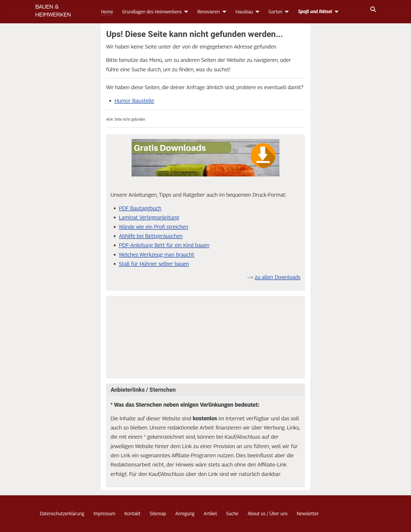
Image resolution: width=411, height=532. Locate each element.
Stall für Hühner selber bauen (154, 264)
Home (107, 12)
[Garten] (286, 12)
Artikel (210, 514)
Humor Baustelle (134, 101)
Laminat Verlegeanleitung (149, 217)
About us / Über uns (268, 514)
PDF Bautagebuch (140, 208)
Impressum (104, 514)
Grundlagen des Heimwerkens (152, 12)
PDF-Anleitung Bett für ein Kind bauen (164, 245)
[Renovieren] (223, 12)
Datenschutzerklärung (62, 514)
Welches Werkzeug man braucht (157, 254)
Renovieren (209, 12)
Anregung (185, 514)
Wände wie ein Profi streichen (154, 227)
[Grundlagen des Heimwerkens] (185, 12)
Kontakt (133, 514)
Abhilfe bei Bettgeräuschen (151, 236)
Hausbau (244, 12)
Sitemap (158, 514)
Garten (275, 12)
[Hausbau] (256, 12)
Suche (232, 514)
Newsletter (308, 514)
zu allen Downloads (278, 277)
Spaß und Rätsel (315, 11)
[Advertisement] (206, 337)
